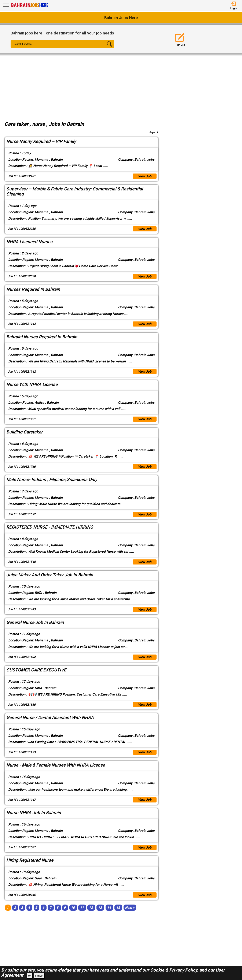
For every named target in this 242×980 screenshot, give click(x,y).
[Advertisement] (121, 85)
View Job (144, 176)
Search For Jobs (23, 44)
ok (30, 976)
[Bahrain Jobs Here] (30, 7)
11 (82, 913)
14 (109, 913)
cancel (39, 976)
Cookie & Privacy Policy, (175, 970)
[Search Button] (105, 48)
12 (91, 913)
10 (73, 913)
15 (118, 913)
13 (100, 913)
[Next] (130, 913)
